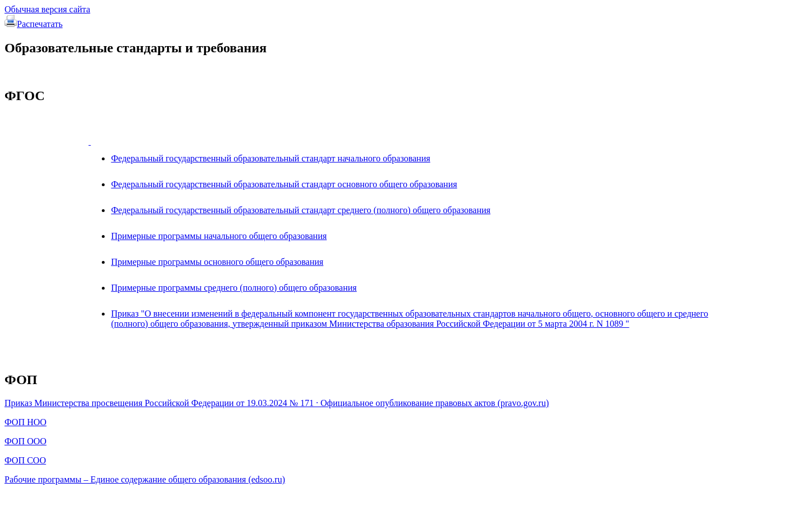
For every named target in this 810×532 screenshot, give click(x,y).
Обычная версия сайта (47, 9)
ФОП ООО (26, 441)
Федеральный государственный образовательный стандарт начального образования (270, 158)
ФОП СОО (25, 460)
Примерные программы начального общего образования (219, 236)
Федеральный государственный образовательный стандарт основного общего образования (284, 184)
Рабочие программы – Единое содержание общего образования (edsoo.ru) (145, 479)
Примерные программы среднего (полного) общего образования (234, 288)
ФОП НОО (26, 422)
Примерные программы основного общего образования (217, 262)
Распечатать (33, 24)
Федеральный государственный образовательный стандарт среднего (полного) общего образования (300, 210)
